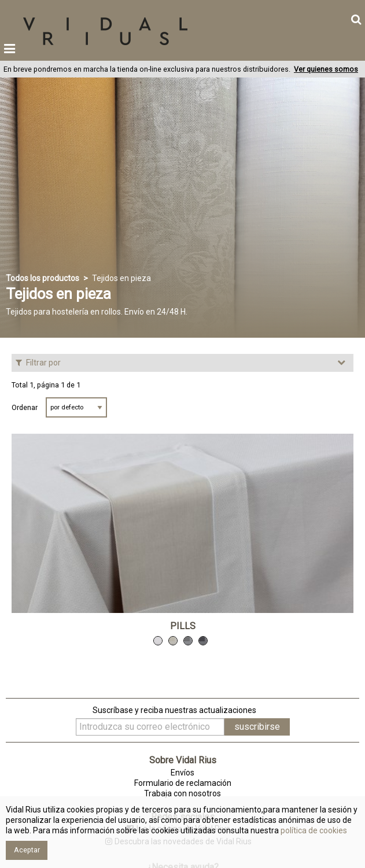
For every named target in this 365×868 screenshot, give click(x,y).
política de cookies (313, 830)
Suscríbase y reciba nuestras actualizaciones (174, 710)
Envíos (182, 773)
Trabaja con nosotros (182, 793)
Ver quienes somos (326, 69)
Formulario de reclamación (183, 783)
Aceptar (27, 850)
